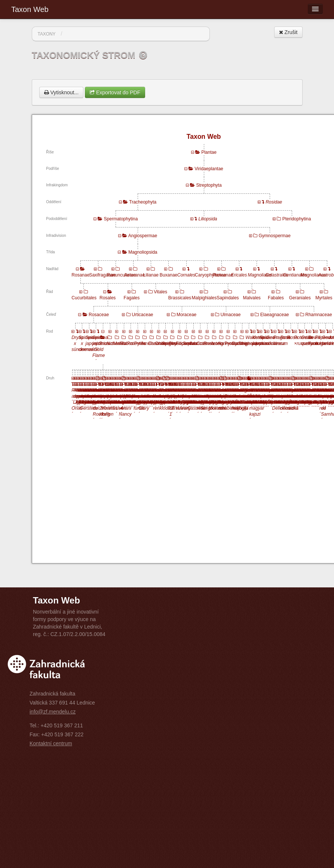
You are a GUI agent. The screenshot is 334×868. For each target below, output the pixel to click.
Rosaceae (99, 315)
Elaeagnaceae (275, 315)
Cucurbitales (84, 298)
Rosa (209, 343)
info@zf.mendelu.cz (53, 712)
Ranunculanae (121, 275)
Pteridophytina (297, 219)
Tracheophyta (143, 202)
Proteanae (223, 275)
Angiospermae (143, 236)
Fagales (132, 298)
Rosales (108, 298)
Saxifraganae (102, 275)
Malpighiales (204, 298)
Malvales (252, 298)
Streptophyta (209, 185)
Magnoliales (260, 275)
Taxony (47, 34)
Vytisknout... (62, 92)
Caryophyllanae (210, 275)
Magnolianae (314, 275)
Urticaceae (142, 315)
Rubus (127, 343)
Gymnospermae (275, 236)
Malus (119, 343)
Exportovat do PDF (115, 92)
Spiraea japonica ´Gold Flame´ (101, 349)
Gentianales (295, 275)
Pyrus (140, 343)
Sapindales (228, 298)
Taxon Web (30, 9)
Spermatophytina (121, 219)
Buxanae (168, 275)
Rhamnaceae (318, 315)
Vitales (160, 292)
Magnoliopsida (143, 252)
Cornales (186, 275)
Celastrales (277, 275)
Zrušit (288, 32)
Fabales (276, 298)
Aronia (217, 343)
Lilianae (151, 275)
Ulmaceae (230, 315)
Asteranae (135, 275)
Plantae (209, 152)
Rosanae (80, 275)
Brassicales (180, 298)
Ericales (239, 275)
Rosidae (274, 202)
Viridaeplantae (209, 169)
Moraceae (186, 315)
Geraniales (300, 298)
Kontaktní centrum (51, 743)
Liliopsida (208, 219)
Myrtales (324, 298)
